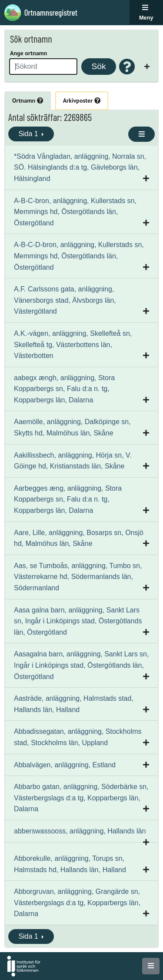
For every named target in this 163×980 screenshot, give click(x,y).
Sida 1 (29, 134)
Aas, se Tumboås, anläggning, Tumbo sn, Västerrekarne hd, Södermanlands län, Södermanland (78, 577)
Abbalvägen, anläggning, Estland (65, 765)
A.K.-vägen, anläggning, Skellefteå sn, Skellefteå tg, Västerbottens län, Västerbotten (73, 345)
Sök (98, 66)
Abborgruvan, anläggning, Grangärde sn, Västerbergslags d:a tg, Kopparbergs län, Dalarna (77, 903)
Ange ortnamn (28, 53)
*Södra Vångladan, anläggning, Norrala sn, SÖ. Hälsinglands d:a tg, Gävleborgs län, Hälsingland (80, 167)
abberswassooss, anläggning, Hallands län (80, 831)
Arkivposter (82, 100)
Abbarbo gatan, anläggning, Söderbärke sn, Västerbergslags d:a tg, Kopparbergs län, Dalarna (81, 798)
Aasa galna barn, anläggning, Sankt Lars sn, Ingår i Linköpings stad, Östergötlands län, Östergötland (78, 621)
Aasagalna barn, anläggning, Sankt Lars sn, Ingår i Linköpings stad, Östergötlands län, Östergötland (81, 665)
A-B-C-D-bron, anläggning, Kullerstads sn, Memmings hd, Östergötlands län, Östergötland (79, 256)
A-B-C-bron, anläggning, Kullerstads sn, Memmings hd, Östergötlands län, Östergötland (75, 212)
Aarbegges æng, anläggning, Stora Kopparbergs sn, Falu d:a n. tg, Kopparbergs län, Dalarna (68, 499)
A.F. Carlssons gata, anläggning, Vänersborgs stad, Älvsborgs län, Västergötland (65, 300)
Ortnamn (28, 100)
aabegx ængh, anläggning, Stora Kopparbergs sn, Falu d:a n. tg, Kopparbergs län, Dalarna (64, 389)
